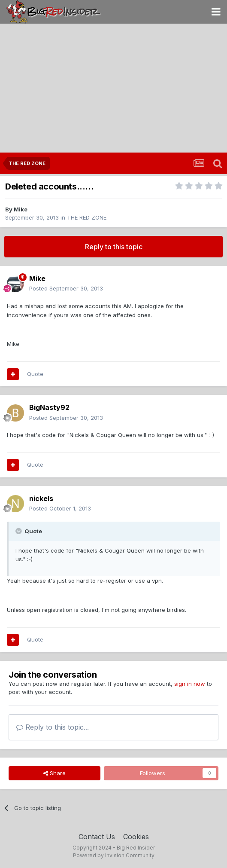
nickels (41, 498)
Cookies (136, 837)
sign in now (190, 684)
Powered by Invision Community (114, 855)
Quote (35, 374)
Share (54, 773)
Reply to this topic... (53, 727)
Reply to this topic (114, 247)
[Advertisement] (113, 88)
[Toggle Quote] (19, 531)
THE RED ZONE (87, 217)
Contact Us (97, 837)
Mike (21, 209)
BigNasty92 (49, 407)
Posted (66, 288)
